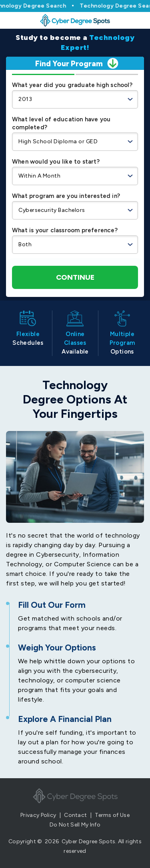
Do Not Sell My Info (75, 825)
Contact (75, 815)
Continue (75, 277)
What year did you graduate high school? (72, 85)
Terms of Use (112, 815)
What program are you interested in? (66, 196)
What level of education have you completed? (61, 123)
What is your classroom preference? (65, 230)
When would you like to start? (56, 162)
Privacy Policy (38, 815)
